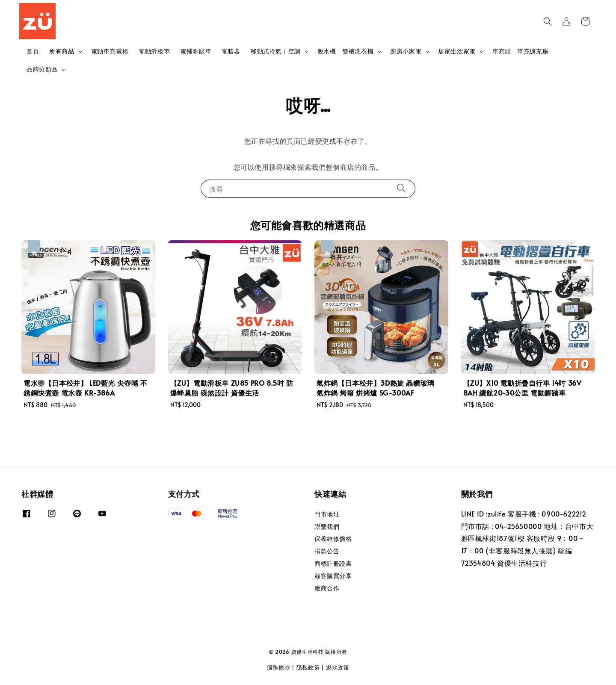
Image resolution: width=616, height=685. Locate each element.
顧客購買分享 (333, 576)
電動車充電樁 (110, 51)
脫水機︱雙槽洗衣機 (345, 51)
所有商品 (62, 51)
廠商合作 (327, 588)
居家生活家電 (457, 51)
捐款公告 (327, 551)
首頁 (33, 51)
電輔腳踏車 (196, 51)
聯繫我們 (327, 527)
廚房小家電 (406, 51)
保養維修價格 (333, 539)
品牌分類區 (42, 69)
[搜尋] (401, 188)
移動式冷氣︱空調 (276, 51)
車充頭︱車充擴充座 (520, 51)
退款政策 (338, 667)
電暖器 (231, 51)
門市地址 (327, 514)
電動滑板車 (154, 51)
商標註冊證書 (333, 563)
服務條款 (279, 667)
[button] (548, 21)
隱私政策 (308, 667)
